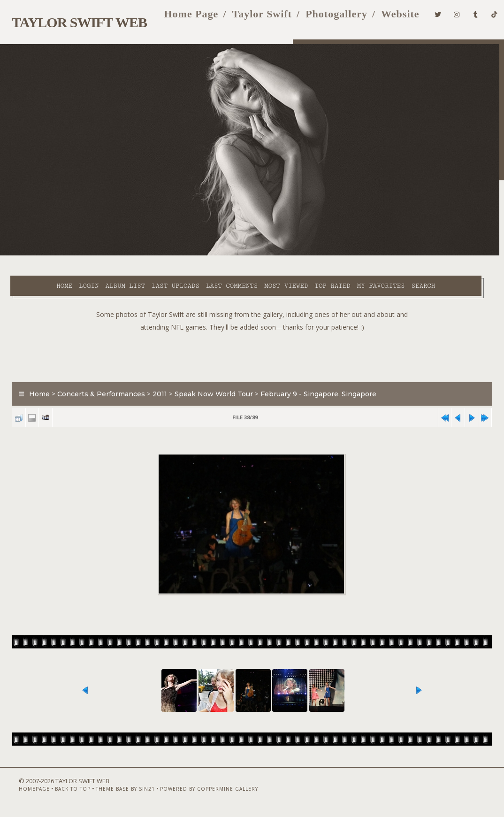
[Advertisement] (252, 344)
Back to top (59, 792)
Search (205, 265)
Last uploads (151, 254)
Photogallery (324, 18)
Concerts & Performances (97, 384)
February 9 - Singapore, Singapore (314, 384)
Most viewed (262, 254)
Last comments (207, 254)
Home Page (178, 18)
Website (387, 18)
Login (64, 254)
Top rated (308, 254)
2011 (156, 384)
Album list (101, 254)
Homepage (21, 792)
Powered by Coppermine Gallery (195, 792)
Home (40, 254)
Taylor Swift (249, 18)
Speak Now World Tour (210, 384)
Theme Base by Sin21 (112, 792)
